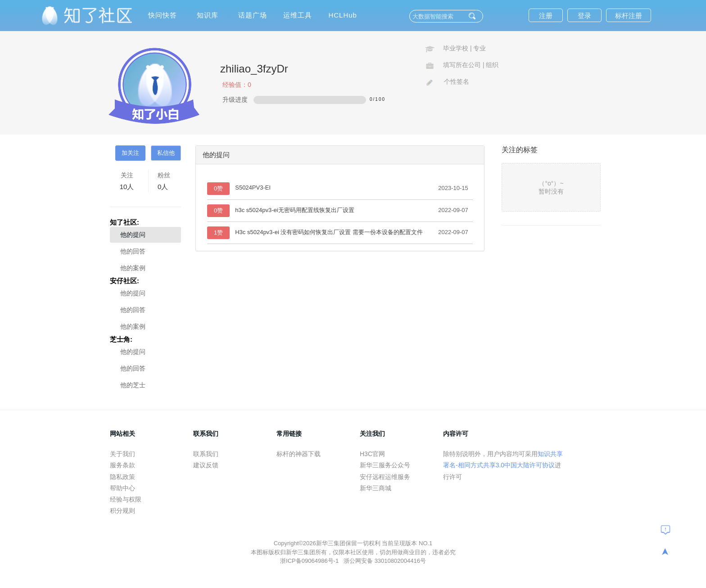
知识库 (208, 15)
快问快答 (163, 15)
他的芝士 (133, 385)
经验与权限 (126, 499)
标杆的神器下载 (299, 454)
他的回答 (133, 251)
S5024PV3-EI (253, 188)
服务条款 (122, 465)
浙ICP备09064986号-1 (310, 561)
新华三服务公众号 (385, 465)
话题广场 (253, 15)
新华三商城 (376, 488)
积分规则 (122, 511)
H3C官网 (372, 454)
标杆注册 (629, 16)
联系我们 (206, 454)
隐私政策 (122, 477)
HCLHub (343, 15)
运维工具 (298, 15)
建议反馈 (206, 465)
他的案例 (133, 268)
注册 (546, 16)
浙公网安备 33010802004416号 (385, 561)
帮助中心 (122, 488)
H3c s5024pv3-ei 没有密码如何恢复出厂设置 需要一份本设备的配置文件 (329, 232)
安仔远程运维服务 (385, 477)
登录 (584, 16)
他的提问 (133, 235)
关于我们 (122, 454)
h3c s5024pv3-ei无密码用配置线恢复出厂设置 (294, 210)
